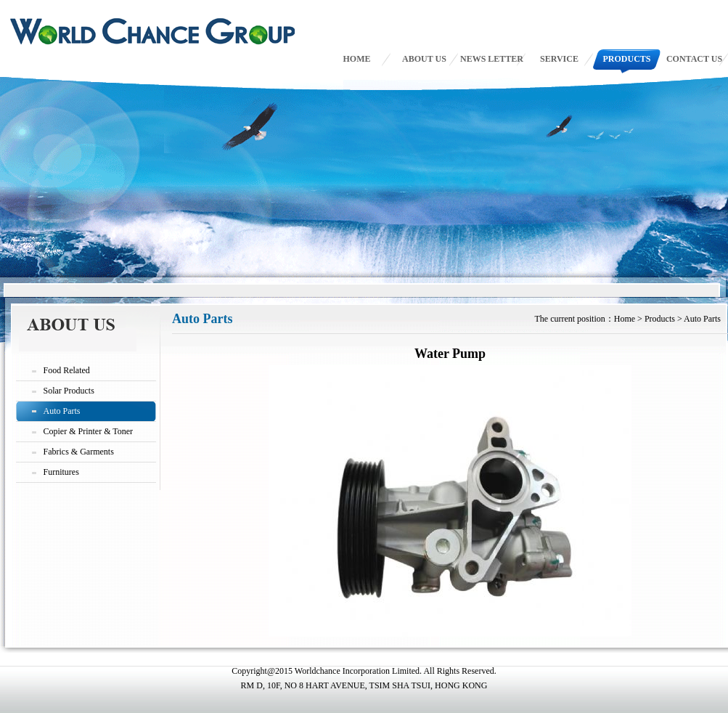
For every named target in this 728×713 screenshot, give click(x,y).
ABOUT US (424, 59)
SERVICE (559, 59)
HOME (357, 59)
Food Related (67, 370)
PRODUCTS (626, 59)
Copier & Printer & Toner (89, 431)
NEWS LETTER (492, 59)
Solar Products (69, 391)
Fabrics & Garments (79, 452)
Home (625, 319)
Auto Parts (62, 411)
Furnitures (61, 472)
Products (660, 319)
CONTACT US (694, 59)
